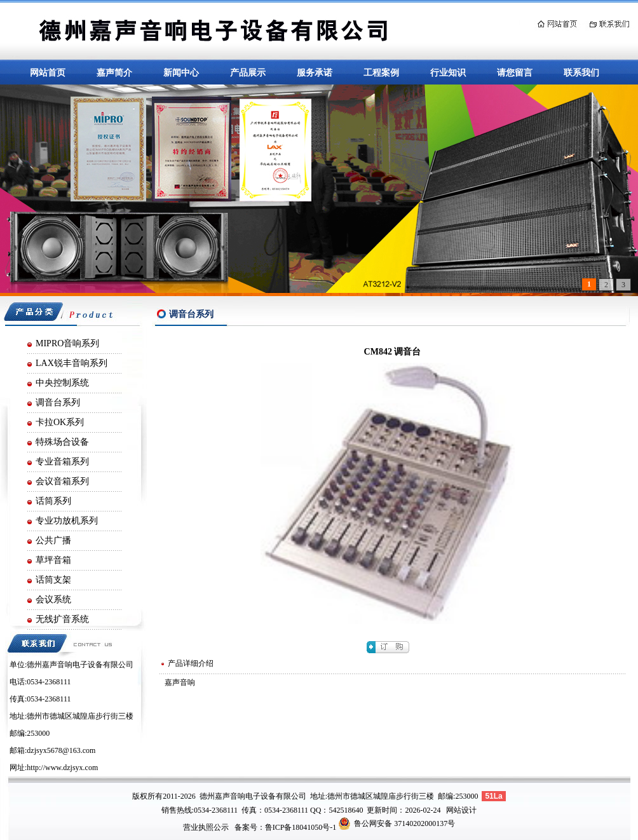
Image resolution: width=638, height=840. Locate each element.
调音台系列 (58, 403)
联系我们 (581, 72)
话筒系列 (53, 501)
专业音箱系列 (62, 462)
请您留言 (515, 72)
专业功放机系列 (67, 521)
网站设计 (461, 810)
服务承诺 (315, 72)
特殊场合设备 (62, 442)
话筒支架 (53, 580)
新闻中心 (181, 72)
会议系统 (53, 600)
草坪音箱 (53, 560)
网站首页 (48, 72)
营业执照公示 (206, 827)
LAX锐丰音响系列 (71, 363)
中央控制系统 (62, 383)
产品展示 (248, 72)
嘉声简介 (114, 72)
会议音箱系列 (62, 481)
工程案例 (381, 72)
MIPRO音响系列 (67, 343)
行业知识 (448, 72)
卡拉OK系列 (60, 422)
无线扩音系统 (62, 619)
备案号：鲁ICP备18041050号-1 (286, 827)
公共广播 (53, 540)
